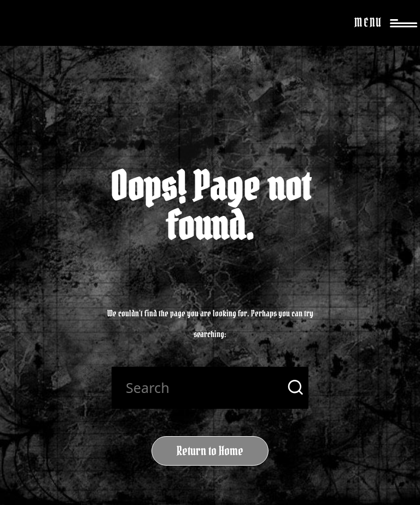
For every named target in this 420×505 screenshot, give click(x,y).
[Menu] (379, 23)
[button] (293, 388)
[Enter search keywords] (210, 388)
